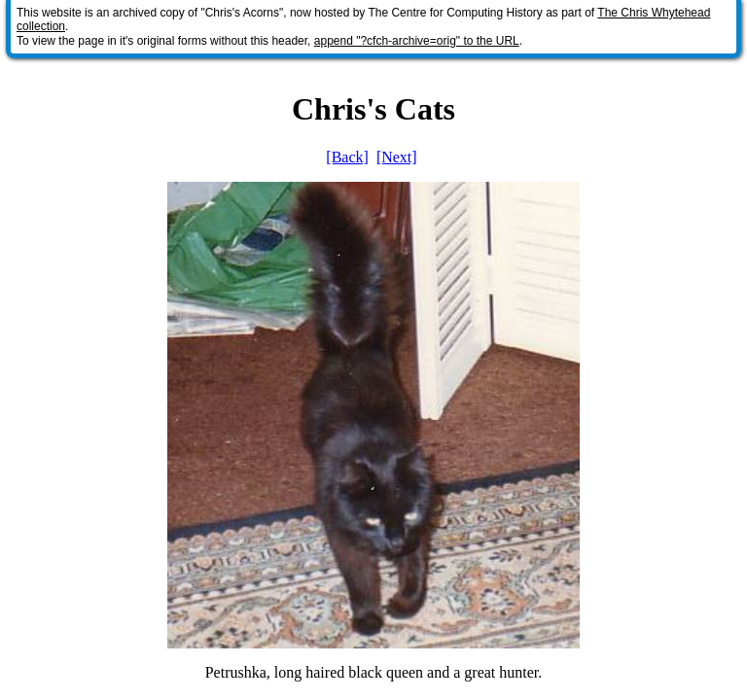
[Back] (347, 157)
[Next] (397, 157)
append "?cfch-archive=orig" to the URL (417, 41)
